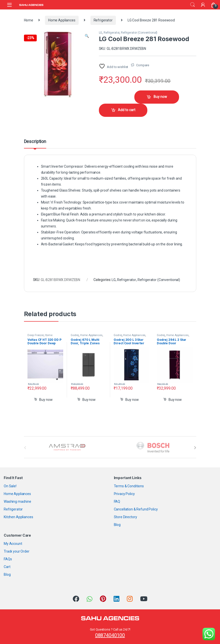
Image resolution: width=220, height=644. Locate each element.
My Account (13, 544)
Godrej (75, 335)
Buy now (160, 97)
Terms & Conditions (129, 486)
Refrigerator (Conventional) (139, 33)
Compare (143, 65)
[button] (87, 36)
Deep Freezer (35, 335)
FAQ (117, 501)
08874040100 (110, 635)
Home (29, 20)
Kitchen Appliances (18, 517)
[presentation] (195, 448)
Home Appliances (62, 20)
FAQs (8, 559)
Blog (117, 525)
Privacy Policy (124, 494)
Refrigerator (103, 20)
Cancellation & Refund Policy (136, 509)
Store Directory (125, 517)
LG (101, 33)
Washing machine (17, 501)
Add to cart (127, 110)
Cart (7, 567)
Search (193, 5)
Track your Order (17, 551)
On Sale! (10, 486)
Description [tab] (35, 142)
